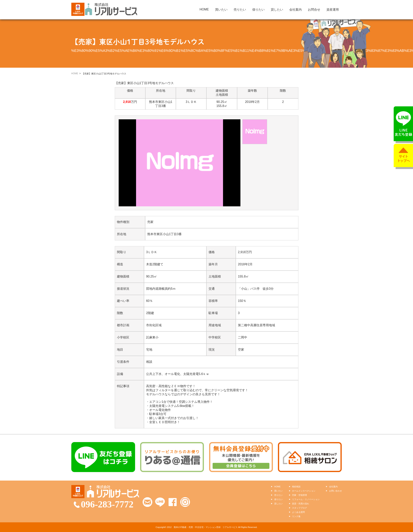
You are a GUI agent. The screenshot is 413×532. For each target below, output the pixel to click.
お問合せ (314, 10)
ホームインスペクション (304, 491)
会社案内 (295, 10)
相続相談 (296, 487)
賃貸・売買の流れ (301, 504)
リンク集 (296, 516)
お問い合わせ (336, 491)
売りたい (240, 10)
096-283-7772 (107, 504)
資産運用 (333, 10)
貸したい (277, 10)
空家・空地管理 (299, 495)
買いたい (221, 10)
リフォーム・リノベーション (306, 499)
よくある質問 (298, 512)
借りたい (258, 10)
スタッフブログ (299, 508)
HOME (204, 9)
